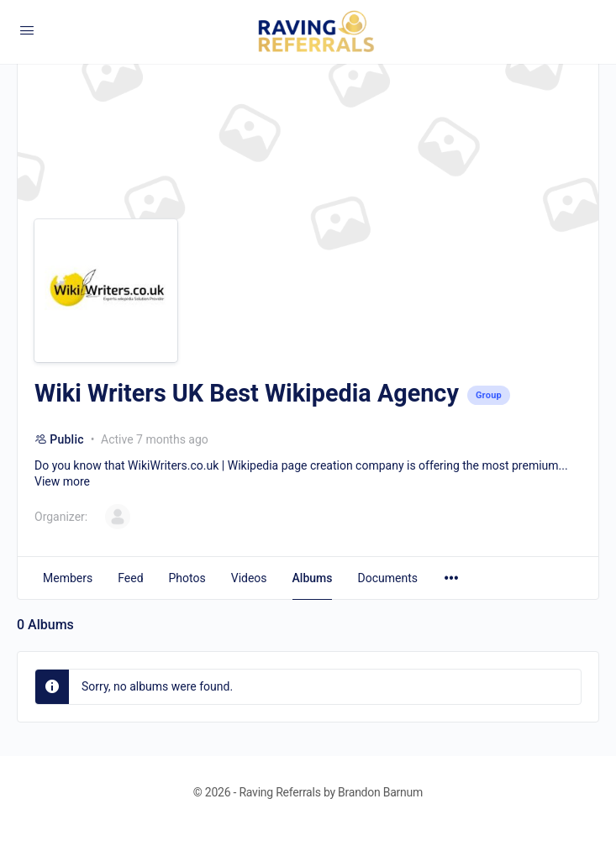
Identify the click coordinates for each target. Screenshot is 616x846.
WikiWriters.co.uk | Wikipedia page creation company (266, 465)
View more (62, 481)
